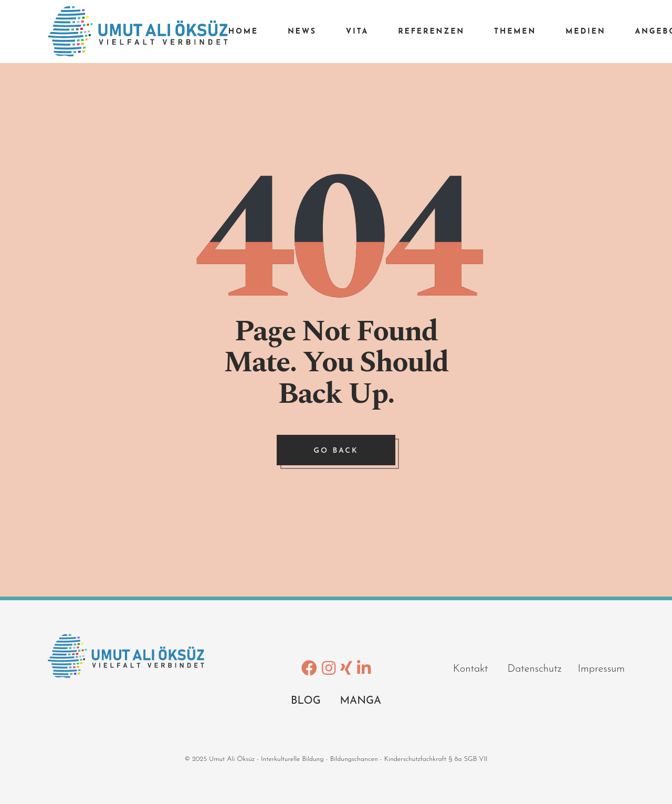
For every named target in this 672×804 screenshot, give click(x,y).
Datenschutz (542, 669)
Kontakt (480, 669)
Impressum (601, 669)
